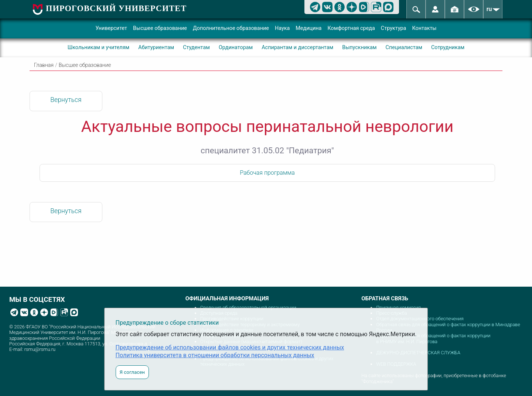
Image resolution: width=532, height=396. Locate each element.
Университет (111, 28)
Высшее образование (160, 28)
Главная (44, 65)
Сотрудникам (448, 47)
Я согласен (132, 372)
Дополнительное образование (231, 28)
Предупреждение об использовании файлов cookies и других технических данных (230, 347)
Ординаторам (236, 47)
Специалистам (404, 47)
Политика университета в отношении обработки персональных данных (215, 355)
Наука (282, 28)
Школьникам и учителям (99, 47)
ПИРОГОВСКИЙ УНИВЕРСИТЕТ (116, 8)
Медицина (308, 28)
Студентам (196, 47)
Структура (394, 28)
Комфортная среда (351, 28)
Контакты (424, 28)
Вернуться (66, 100)
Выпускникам (359, 47)
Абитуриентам (156, 47)
